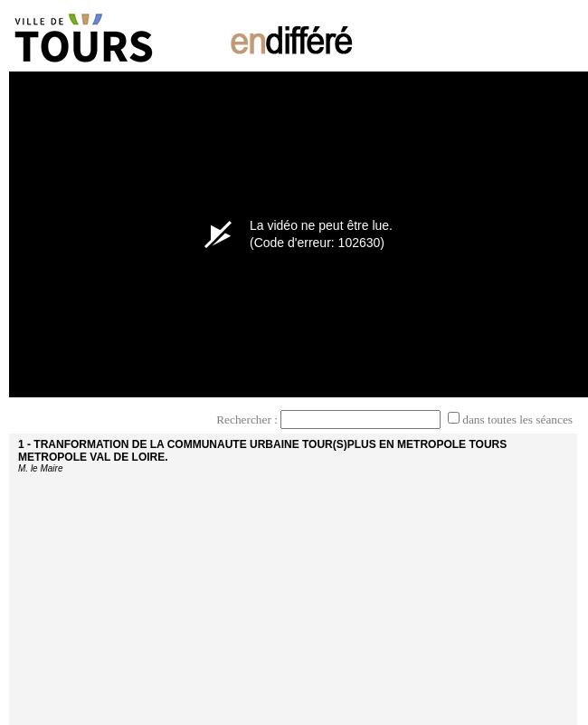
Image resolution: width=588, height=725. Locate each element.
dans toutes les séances (517, 420)
